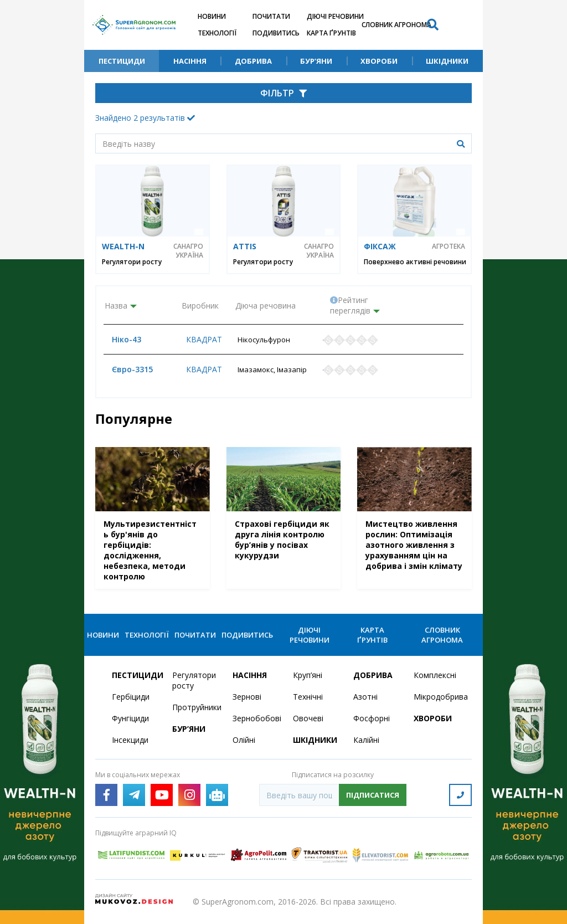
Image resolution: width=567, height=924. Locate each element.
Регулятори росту (132, 262)
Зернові (247, 697)
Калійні (366, 740)
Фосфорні (372, 718)
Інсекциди (130, 740)
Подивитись (276, 33)
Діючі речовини (335, 16)
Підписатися (373, 795)
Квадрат (200, 339)
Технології (217, 33)
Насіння (190, 61)
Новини (212, 16)
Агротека (449, 247)
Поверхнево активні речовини (415, 262)
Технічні (308, 697)
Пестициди (122, 61)
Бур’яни (316, 61)
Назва (116, 306)
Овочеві (308, 718)
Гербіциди (131, 697)
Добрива (253, 61)
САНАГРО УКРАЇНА (188, 251)
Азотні (365, 697)
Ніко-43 (119, 339)
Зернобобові (256, 718)
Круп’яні (308, 675)
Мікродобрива (437, 697)
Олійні (244, 740)
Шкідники (447, 61)
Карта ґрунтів (331, 33)
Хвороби (379, 61)
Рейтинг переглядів (350, 305)
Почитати (271, 16)
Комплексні (435, 675)
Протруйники (196, 707)
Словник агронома (396, 25)
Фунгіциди (130, 718)
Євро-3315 (125, 369)
